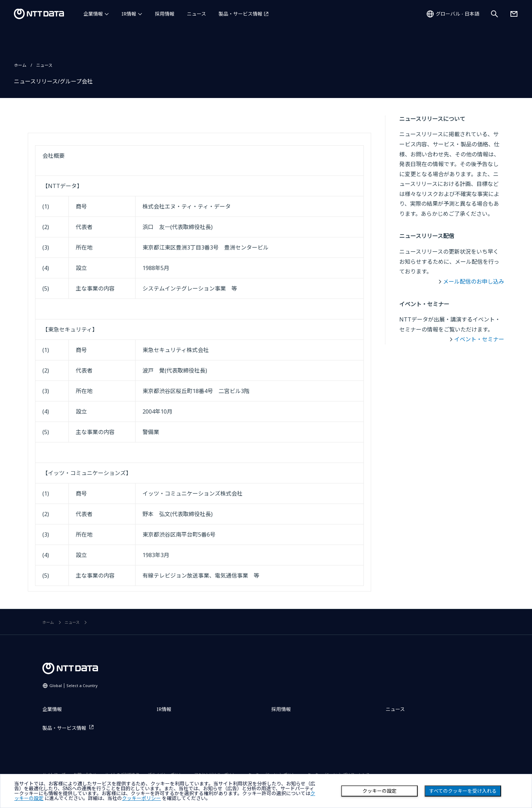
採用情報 (165, 14)
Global (73, 685)
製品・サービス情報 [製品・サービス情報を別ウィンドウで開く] (240, 14)
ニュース (197, 14)
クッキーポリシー (141, 798)
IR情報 (129, 14)
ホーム (20, 65)
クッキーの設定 (379, 791)
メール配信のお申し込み (474, 281)
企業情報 (93, 14)
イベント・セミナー (479, 339)
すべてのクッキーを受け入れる (463, 791)
